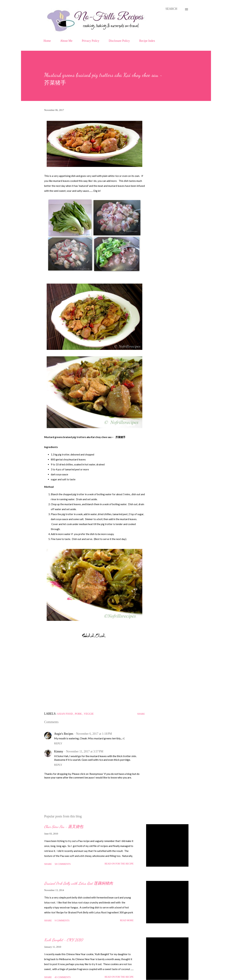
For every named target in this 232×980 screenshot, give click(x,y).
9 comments (62, 921)
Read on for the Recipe (119, 864)
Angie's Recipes (64, 734)
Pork (79, 714)
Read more (127, 920)
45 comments (63, 977)
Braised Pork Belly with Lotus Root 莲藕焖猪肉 (79, 883)
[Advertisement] (94, 677)
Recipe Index (147, 41)
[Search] (171, 9)
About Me (66, 41)
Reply (58, 743)
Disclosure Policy (119, 41)
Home (47, 41)
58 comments (63, 864)
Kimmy (59, 751)
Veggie (89, 714)
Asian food (65, 714)
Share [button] (141, 714)
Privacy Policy (91, 41)
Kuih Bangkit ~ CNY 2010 (63, 940)
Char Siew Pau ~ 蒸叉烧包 (64, 827)
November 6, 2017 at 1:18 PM (94, 734)
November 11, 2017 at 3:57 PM (85, 751)
